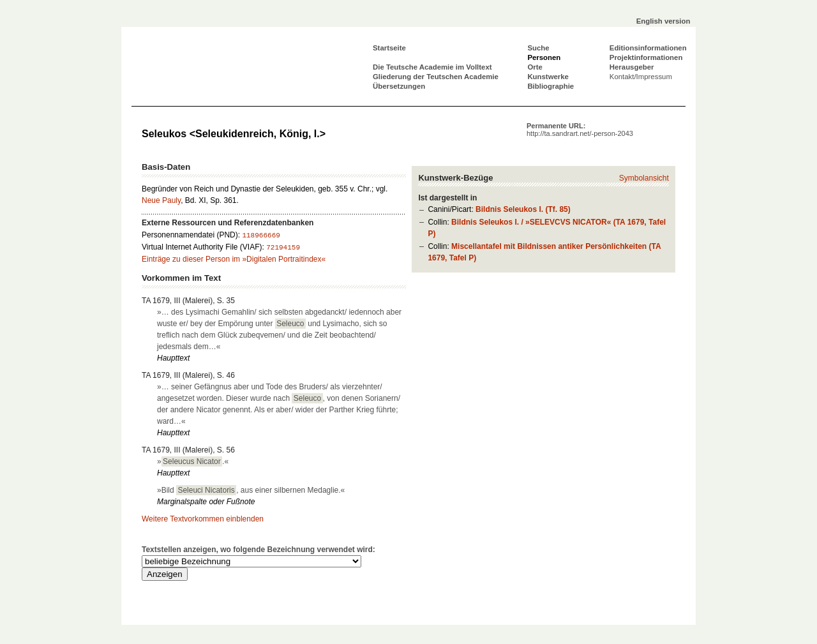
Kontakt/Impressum (641, 77)
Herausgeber (632, 67)
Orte (535, 67)
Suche (538, 48)
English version (663, 21)
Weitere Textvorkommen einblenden (203, 519)
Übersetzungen (399, 86)
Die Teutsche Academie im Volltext (432, 67)
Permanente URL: (580, 130)
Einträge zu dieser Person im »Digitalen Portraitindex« (234, 259)
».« (193, 461)
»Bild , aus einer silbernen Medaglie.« (251, 490)
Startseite (389, 48)
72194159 (283, 248)
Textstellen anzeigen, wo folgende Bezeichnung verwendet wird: (259, 550)
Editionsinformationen (648, 48)
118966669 (261, 236)
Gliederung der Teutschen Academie (436, 77)
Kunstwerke (548, 77)
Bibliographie (551, 86)
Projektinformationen (646, 57)
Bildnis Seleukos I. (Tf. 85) (523, 209)
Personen (544, 57)
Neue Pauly (161, 200)
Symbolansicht (644, 178)
